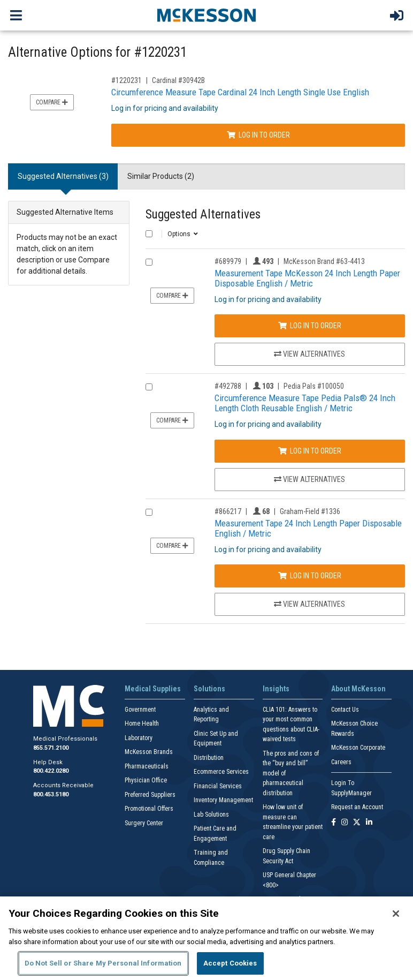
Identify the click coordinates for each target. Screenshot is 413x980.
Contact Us (345, 710)
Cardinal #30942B (178, 80)
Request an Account (357, 807)
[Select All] (149, 234)
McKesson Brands (149, 752)
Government (140, 710)
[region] (206, 938)
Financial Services (218, 786)
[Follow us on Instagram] (345, 823)
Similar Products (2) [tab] (161, 176)
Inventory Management (223, 800)
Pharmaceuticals (147, 766)
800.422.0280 (51, 771)
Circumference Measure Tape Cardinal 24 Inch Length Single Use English (240, 92)
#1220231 (127, 80)
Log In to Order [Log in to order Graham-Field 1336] (310, 576)
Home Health (142, 723)
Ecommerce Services (221, 772)
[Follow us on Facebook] (334, 823)
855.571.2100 (51, 748)
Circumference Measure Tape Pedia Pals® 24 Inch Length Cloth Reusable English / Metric (305, 403)
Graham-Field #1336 (310, 511)
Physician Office (146, 780)
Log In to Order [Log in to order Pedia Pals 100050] (310, 451)
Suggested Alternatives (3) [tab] (63, 176)
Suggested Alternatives (203, 214)
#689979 (228, 261)
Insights (276, 689)
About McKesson (358, 689)
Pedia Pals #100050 (314, 386)
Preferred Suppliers (150, 795)
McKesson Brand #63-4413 (324, 261)
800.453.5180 (51, 794)
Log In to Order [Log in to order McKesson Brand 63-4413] (310, 326)
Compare (52, 102)
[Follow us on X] (357, 823)
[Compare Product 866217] (149, 512)
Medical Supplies (153, 689)
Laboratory (139, 738)
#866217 (228, 511)
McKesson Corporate (358, 748)
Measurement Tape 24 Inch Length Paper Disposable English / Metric (308, 528)
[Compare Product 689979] (149, 262)
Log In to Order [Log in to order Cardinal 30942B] (258, 135)
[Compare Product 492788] (149, 387)
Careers (341, 762)
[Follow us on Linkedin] (369, 823)
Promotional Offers (149, 809)
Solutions (209, 689)
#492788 (228, 386)
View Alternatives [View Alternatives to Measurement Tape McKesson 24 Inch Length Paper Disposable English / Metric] (309, 354)
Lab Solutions (211, 815)
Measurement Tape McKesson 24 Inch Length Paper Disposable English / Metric (307, 278)
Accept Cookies (230, 963)
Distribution (209, 758)
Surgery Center (144, 823)
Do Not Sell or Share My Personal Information (103, 963)
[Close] (396, 914)
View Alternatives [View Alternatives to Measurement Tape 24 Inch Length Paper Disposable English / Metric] (309, 604)
